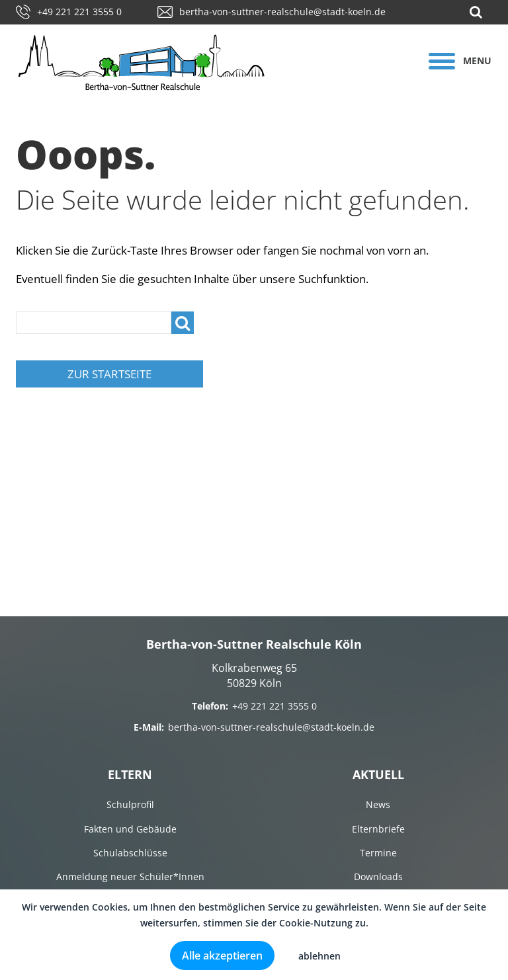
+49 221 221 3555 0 (69, 12)
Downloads (378, 877)
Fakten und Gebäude (130, 829)
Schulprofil (130, 804)
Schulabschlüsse (130, 853)
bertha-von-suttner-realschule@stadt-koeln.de (272, 12)
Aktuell (378, 774)
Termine (378, 853)
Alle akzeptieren (222, 956)
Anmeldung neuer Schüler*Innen (130, 877)
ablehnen (319, 956)
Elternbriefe (378, 829)
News (378, 804)
